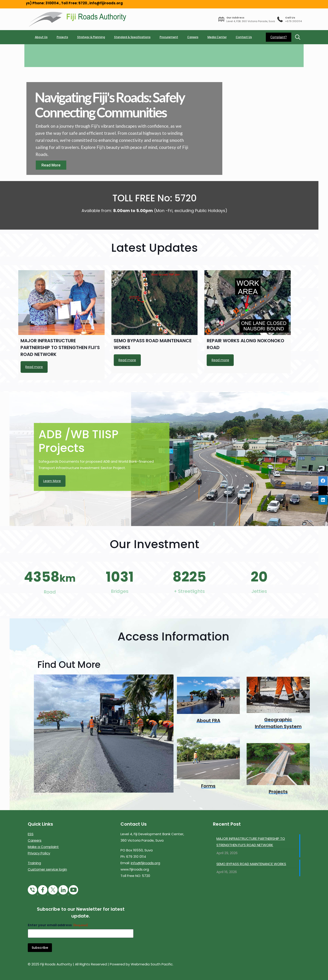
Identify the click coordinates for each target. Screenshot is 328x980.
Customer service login (47, 869)
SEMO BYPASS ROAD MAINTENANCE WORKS (251, 864)
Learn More (213, 481)
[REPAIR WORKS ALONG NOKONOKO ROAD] (86, 303)
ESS (31, 834)
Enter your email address (58, 925)
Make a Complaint (43, 847)
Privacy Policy (39, 853)
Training (34, 863)
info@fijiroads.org (145, 863)
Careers (35, 840)
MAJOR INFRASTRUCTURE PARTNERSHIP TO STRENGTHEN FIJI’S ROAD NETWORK (251, 842)
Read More (51, 165)
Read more (59, 360)
